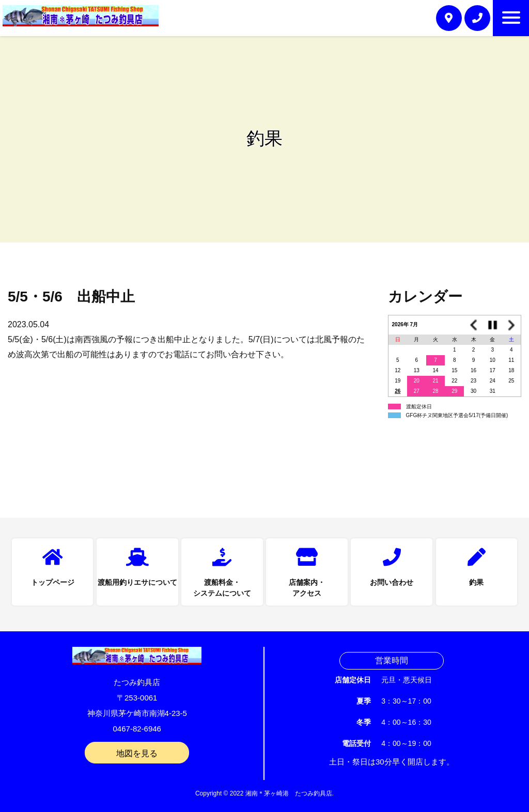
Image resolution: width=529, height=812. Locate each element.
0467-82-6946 (137, 729)
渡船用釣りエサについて (137, 582)
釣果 (476, 582)
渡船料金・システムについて (222, 588)
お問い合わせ (392, 582)
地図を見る (137, 753)
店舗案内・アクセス (307, 588)
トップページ (53, 582)
